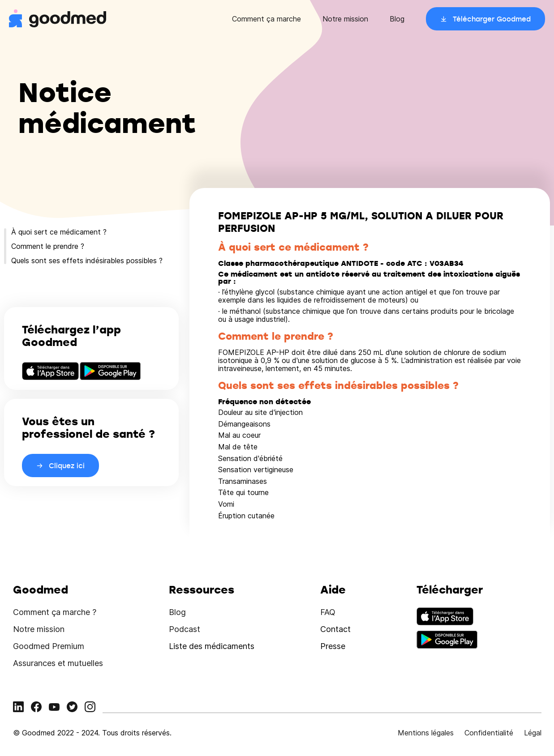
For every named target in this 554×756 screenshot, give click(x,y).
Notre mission (345, 19)
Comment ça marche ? (55, 612)
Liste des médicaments (212, 646)
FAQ (328, 612)
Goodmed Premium (49, 646)
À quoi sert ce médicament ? (59, 232)
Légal (533, 733)
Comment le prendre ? (48, 246)
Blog (397, 19)
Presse (333, 646)
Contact (335, 629)
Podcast (185, 629)
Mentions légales (426, 733)
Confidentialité (489, 733)
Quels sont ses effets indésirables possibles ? (87, 261)
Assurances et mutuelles (58, 663)
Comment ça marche (266, 19)
